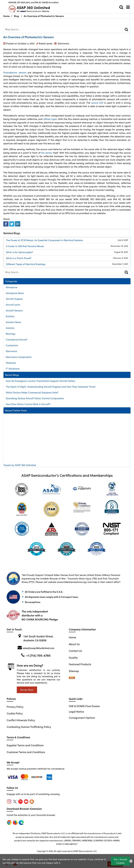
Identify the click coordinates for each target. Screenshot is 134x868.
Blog (16, 16)
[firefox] (25, 777)
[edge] (37, 777)
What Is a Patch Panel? (19, 258)
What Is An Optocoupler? (19, 252)
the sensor (47, 153)
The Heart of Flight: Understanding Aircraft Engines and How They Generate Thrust (51, 387)
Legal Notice (76, 711)
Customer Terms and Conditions (26, 752)
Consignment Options (82, 718)
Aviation (10, 316)
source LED (97, 103)
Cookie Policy (15, 713)
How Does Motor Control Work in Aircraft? (28, 404)
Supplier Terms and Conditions (25, 745)
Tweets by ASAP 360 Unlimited (20, 465)
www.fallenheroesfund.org (72, 582)
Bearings (11, 334)
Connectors (12, 345)
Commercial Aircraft (17, 340)
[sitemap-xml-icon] (72, 678)
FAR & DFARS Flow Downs (84, 706)
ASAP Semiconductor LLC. (85, 851)
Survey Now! (27, 690)
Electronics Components (19, 357)
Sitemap (74, 671)
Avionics (10, 328)
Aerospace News (15, 293)
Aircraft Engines (14, 299)
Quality (73, 658)
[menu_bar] (129, 7)
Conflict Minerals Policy (21, 720)
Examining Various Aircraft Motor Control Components (35, 398)
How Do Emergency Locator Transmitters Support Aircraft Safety (40, 381)
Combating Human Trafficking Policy (29, 727)
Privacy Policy (15, 707)
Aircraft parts (13, 305)
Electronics (64, 43)
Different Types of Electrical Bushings (26, 264)
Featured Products (80, 664)
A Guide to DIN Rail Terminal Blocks (25, 246)
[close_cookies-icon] (131, 861)
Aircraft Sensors (14, 310)
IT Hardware (13, 369)
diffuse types (50, 119)
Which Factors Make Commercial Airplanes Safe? (32, 392)
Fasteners (11, 363)
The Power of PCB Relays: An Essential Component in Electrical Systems (44, 240)
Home (72, 637)
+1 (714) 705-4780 (38, 655)
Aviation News (13, 322)
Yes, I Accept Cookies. (120, 861)
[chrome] (13, 777)
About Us (74, 644)
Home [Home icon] (6, 16)
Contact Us (75, 651)
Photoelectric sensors (15, 72)
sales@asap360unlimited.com (38, 648)
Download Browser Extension (24, 809)
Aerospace (12, 287)
